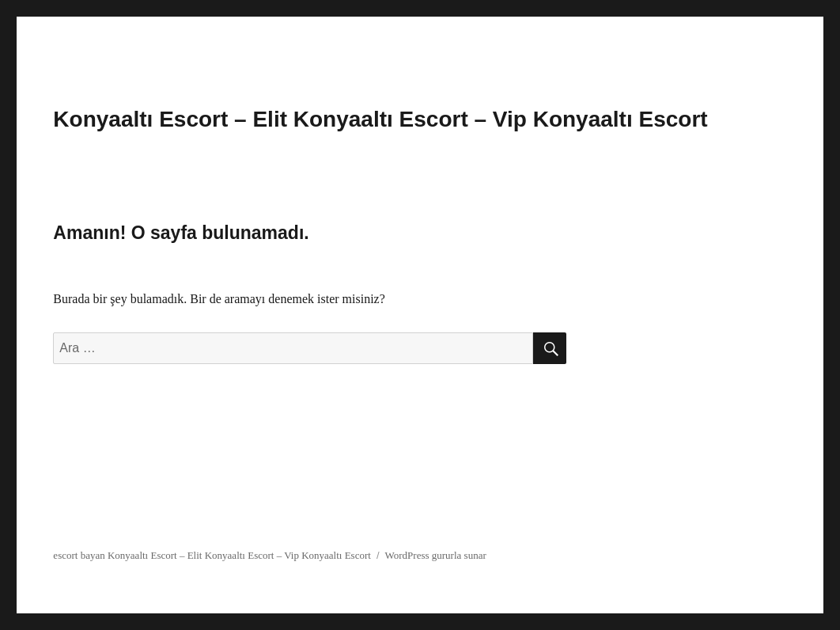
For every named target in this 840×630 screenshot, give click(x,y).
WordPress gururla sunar (436, 555)
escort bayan (79, 555)
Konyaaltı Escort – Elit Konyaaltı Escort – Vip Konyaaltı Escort (380, 119)
